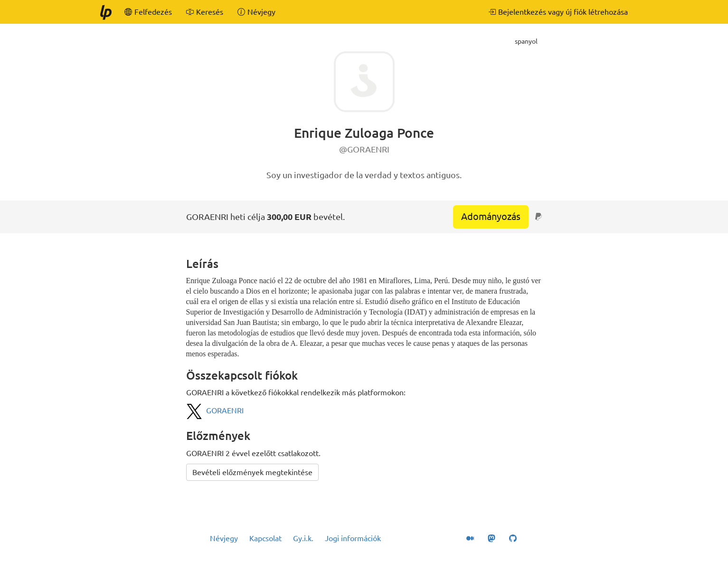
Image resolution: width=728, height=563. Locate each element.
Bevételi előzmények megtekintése (252, 472)
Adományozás (491, 216)
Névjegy (224, 538)
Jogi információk (353, 538)
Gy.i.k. (303, 538)
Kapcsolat (265, 538)
